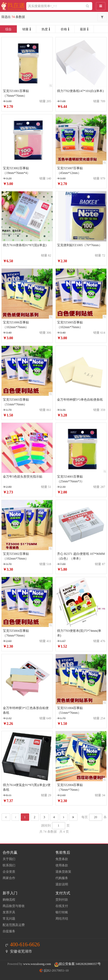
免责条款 (62, 859)
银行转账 (62, 912)
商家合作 (9, 878)
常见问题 (9, 919)
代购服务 (62, 878)
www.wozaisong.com (37, 964)
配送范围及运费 (14, 925)
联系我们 (9, 865)
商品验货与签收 (14, 906)
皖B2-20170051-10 (54, 971)
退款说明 (62, 884)
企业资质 (9, 872)
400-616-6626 (25, 944)
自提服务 (9, 931)
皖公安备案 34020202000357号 (80, 964)
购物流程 (9, 900)
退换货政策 (63, 872)
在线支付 (62, 906)
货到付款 (62, 900)
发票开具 (9, 912)
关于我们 (9, 859)
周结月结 (62, 919)
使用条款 (62, 865)
